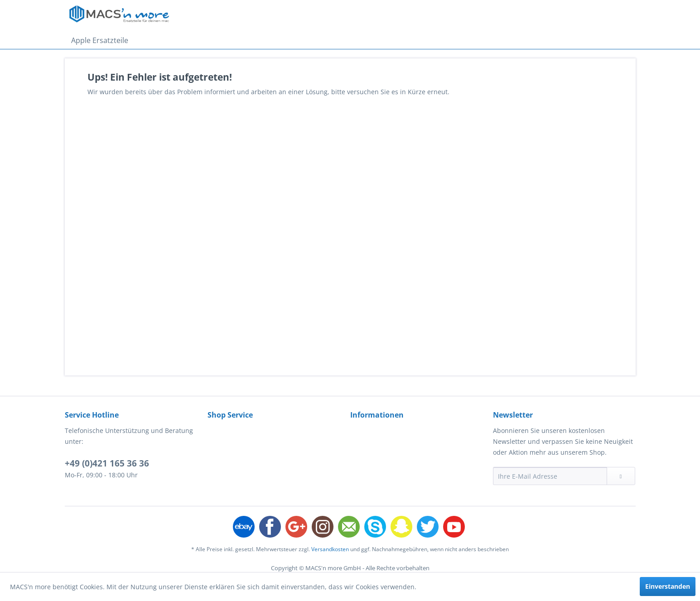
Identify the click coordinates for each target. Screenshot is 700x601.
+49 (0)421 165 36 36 (107, 463)
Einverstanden (668, 586)
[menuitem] (100, 40)
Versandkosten (330, 549)
